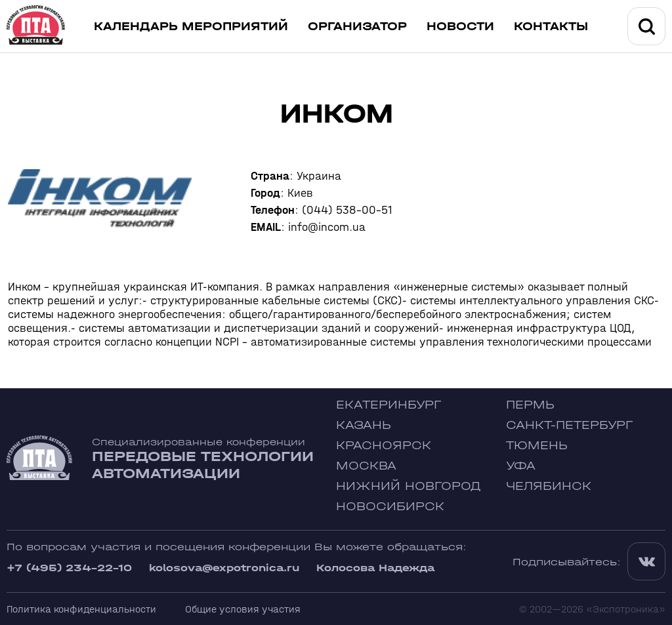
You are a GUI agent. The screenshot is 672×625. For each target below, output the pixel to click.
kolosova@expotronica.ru (224, 568)
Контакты (551, 27)
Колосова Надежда (375, 568)
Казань (364, 425)
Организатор (357, 27)
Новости (460, 27)
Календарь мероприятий (191, 27)
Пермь (530, 405)
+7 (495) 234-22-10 (69, 568)
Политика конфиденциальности (81, 609)
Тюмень (537, 446)
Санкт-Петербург (569, 425)
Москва (366, 466)
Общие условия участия (243, 609)
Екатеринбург (388, 405)
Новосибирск (390, 507)
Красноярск (384, 446)
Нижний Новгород (409, 486)
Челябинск (549, 486)
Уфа (521, 466)
